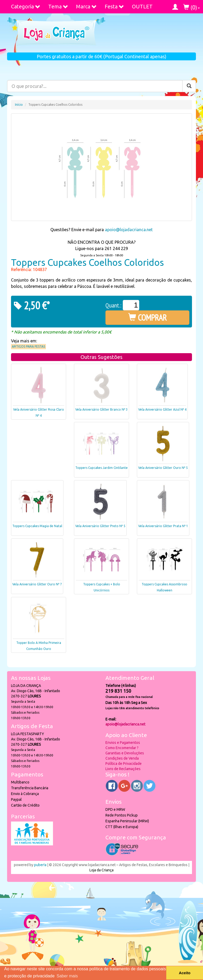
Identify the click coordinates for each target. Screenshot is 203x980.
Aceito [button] (185, 973)
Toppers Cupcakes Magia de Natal (37, 526)
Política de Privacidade (124, 764)
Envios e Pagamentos (123, 743)
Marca (86, 6)
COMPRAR (148, 317)
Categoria (26, 6)
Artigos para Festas (28, 346)
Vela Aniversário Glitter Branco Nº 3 (101, 409)
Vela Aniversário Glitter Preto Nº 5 (100, 526)
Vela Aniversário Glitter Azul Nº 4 (162, 409)
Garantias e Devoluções (125, 753)
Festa (114, 6)
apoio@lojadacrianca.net (129, 230)
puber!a (40, 865)
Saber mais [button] (67, 976)
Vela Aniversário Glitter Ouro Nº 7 (37, 584)
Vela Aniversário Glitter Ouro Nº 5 (163, 468)
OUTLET (142, 6)
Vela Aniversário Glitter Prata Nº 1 (163, 526)
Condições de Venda (122, 758)
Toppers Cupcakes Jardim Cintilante (101, 468)
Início (19, 105)
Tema (58, 6)
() (192, 7)
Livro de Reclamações (123, 769)
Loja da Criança (101, 870)
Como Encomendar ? (122, 748)
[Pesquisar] (189, 86)
